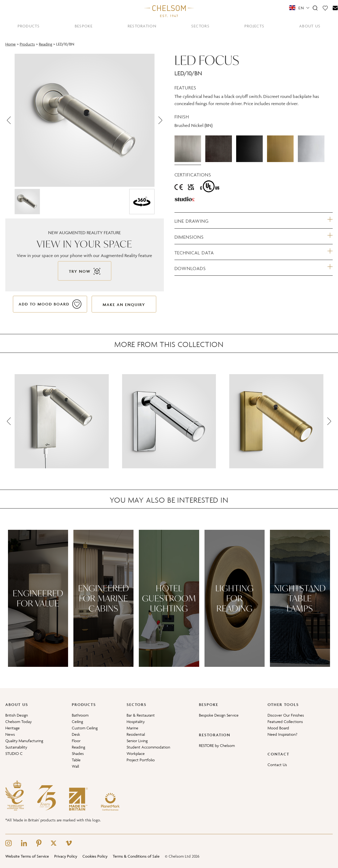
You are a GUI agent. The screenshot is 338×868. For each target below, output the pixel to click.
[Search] (315, 8)
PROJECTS (254, 26)
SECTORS (200, 26)
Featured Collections (285, 722)
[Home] (169, 11)
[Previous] (9, 120)
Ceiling (77, 722)
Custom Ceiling (85, 728)
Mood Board (278, 728)
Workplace (136, 753)
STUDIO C (14, 753)
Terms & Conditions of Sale (136, 856)
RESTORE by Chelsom (217, 745)
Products (27, 44)
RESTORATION (142, 26)
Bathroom (80, 715)
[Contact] (335, 8)
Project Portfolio (141, 760)
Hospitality (136, 722)
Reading (45, 44)
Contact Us (277, 765)
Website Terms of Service (27, 856)
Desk (76, 734)
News (10, 734)
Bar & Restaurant (141, 715)
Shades (78, 753)
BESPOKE (84, 26)
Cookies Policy (95, 856)
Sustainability (16, 747)
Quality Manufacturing (24, 741)
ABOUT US (310, 26)
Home (11, 44)
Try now (80, 271)
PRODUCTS (29, 26)
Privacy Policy (66, 856)
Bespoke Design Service (219, 715)
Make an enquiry (124, 305)
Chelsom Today (18, 722)
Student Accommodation (148, 747)
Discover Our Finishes (286, 715)
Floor (76, 741)
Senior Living (137, 741)
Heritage (12, 728)
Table (76, 760)
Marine (132, 728)
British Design (17, 715)
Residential (136, 734)
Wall (75, 766)
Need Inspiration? (282, 734)
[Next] (160, 120)
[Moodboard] (325, 8)
